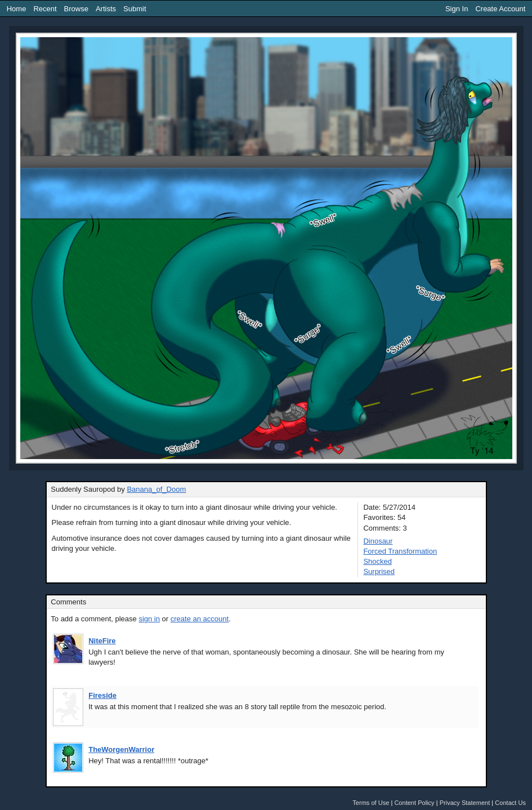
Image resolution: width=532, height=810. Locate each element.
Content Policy (414, 803)
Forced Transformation (400, 551)
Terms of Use (371, 803)
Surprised (379, 571)
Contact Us (510, 803)
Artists (106, 9)
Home (17, 9)
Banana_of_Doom (156, 489)
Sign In (457, 9)
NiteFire (102, 641)
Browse (76, 9)
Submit (135, 9)
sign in (149, 619)
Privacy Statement (465, 803)
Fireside (102, 695)
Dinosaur (378, 541)
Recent (45, 9)
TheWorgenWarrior (121, 749)
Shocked (377, 561)
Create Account (500, 9)
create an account (200, 619)
